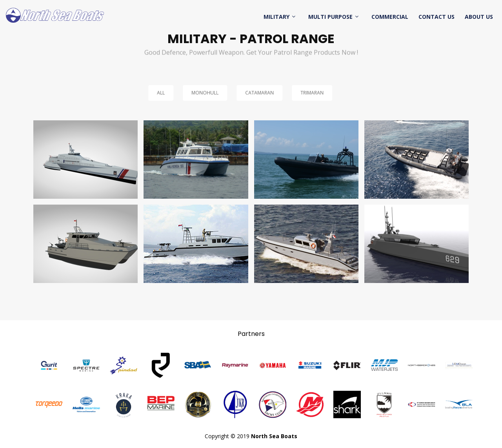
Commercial (390, 17)
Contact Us (437, 17)
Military (276, 17)
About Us (479, 17)
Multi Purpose (330, 17)
